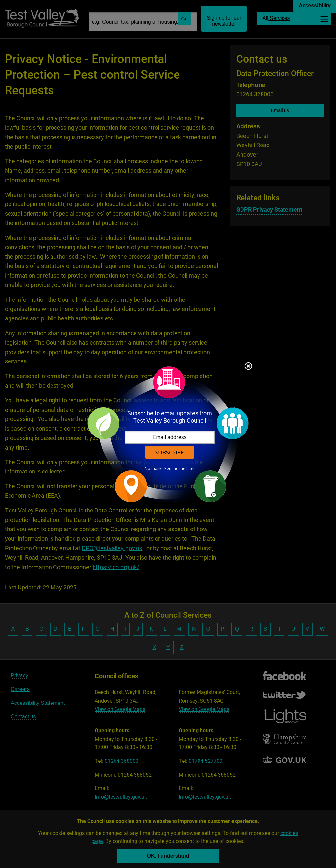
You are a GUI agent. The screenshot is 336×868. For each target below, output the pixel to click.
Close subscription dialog (248, 367)
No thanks (154, 469)
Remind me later (180, 469)
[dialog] (168, 434)
